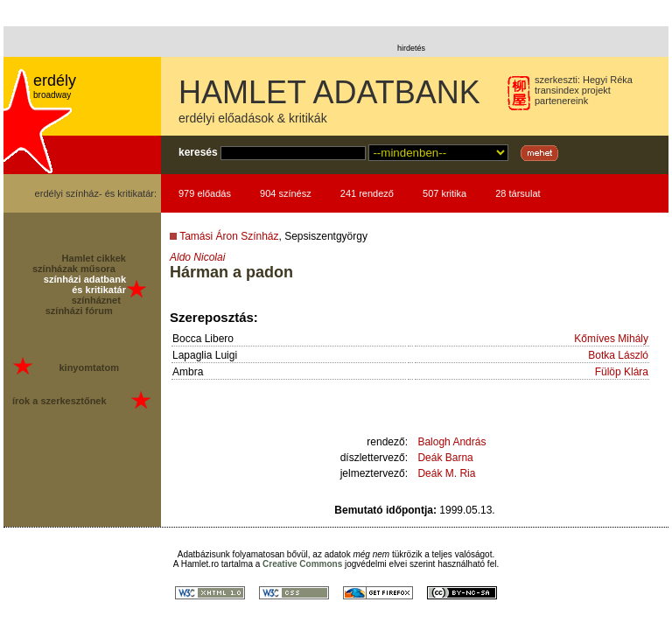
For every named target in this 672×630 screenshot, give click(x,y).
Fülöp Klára (622, 372)
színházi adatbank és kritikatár (85, 284)
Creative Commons (302, 564)
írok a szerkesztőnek (59, 401)
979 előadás (205, 193)
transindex (557, 90)
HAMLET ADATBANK (329, 92)
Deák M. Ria (446, 473)
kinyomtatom (88, 367)
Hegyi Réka (608, 80)
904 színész (286, 193)
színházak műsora (74, 269)
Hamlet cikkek (94, 258)
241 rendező (367, 193)
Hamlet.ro (200, 564)
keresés (198, 152)
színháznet (96, 300)
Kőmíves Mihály (611, 339)
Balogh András (451, 442)
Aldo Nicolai (197, 257)
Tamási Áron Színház (229, 236)
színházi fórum (79, 311)
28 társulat (518, 193)
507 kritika (444, 193)
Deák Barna (445, 458)
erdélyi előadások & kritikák (253, 118)
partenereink (561, 101)
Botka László (618, 355)
